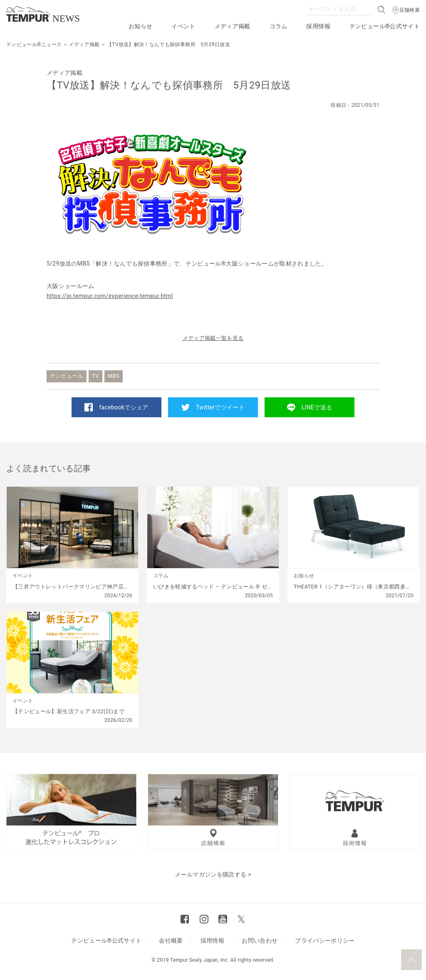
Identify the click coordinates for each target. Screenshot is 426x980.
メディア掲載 (233, 26)
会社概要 (171, 941)
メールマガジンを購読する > (213, 874)
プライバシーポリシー (325, 941)
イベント (183, 26)
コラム (279, 26)
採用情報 (318, 26)
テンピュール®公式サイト (385, 26)
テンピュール (67, 376)
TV (95, 376)
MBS (114, 376)
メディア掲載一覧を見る (213, 338)
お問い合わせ (260, 941)
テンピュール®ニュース (34, 44)
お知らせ (140, 26)
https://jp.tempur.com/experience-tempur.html (110, 296)
